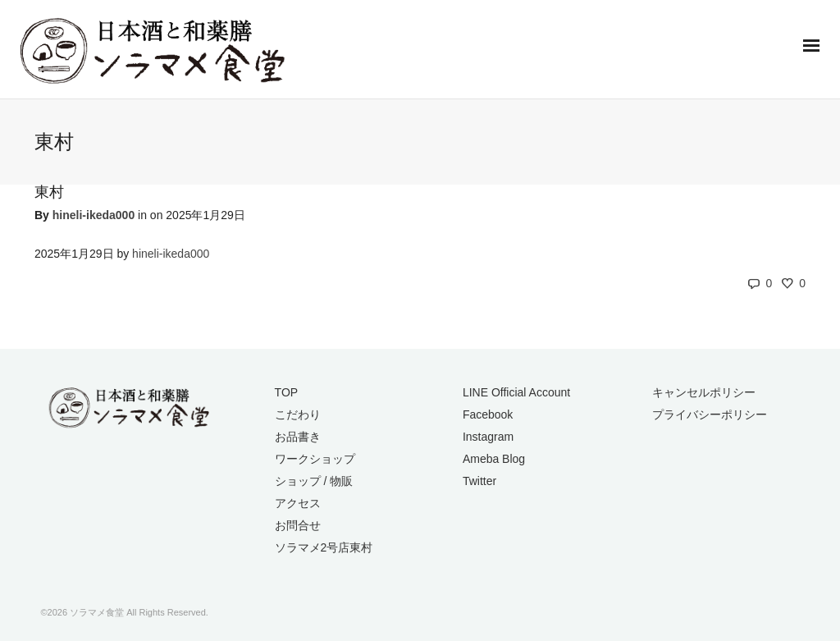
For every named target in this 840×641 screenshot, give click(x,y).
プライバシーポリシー (710, 414)
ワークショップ (315, 459)
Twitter (479, 481)
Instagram (488, 437)
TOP (287, 392)
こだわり (298, 414)
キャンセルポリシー (704, 392)
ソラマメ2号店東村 (324, 547)
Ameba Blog (494, 459)
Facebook (488, 414)
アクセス (298, 503)
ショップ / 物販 (314, 481)
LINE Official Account (516, 392)
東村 (49, 192)
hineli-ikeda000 (94, 215)
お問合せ (298, 525)
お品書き (298, 437)
